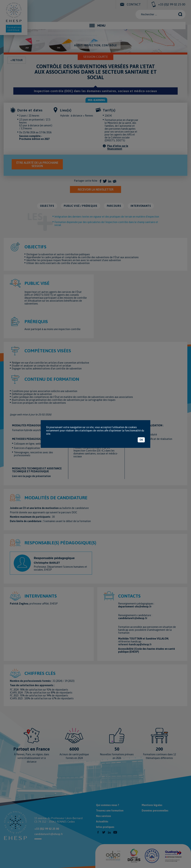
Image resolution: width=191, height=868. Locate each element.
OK (141, 440)
